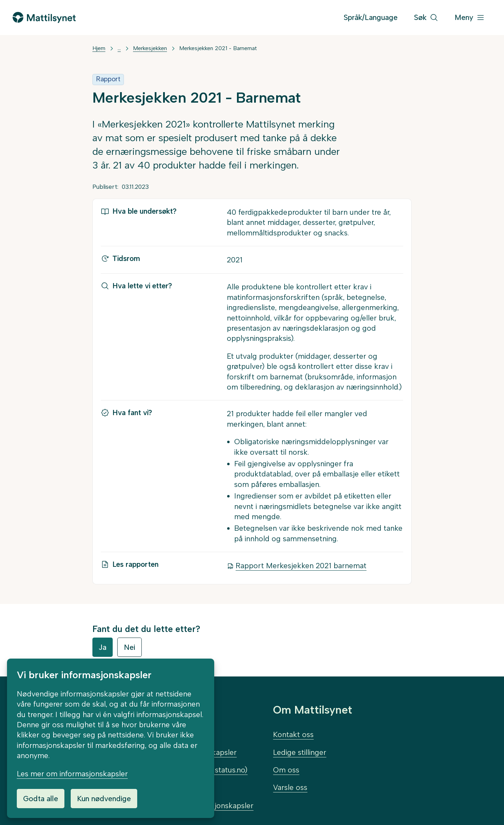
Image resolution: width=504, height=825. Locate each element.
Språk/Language (371, 17)
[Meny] (470, 18)
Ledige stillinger (300, 752)
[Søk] (426, 18)
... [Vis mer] (119, 48)
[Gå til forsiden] (44, 17)
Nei (129, 647)
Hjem (99, 48)
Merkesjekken (150, 48)
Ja (103, 647)
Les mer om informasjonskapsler (72, 774)
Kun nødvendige (104, 799)
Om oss (286, 770)
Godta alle (41, 799)
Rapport (108, 79)
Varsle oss (290, 787)
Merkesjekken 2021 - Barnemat (218, 48)
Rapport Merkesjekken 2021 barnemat (301, 566)
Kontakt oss (293, 734)
